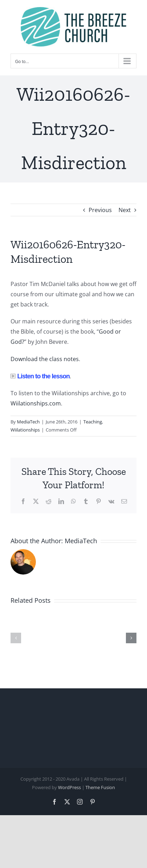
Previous (100, 210)
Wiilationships (25, 430)
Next (125, 210)
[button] (16, 638)
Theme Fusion (100, 787)
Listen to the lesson (40, 376)
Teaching (93, 422)
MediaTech (28, 422)
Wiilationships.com (36, 403)
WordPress (69, 787)
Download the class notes (45, 359)
